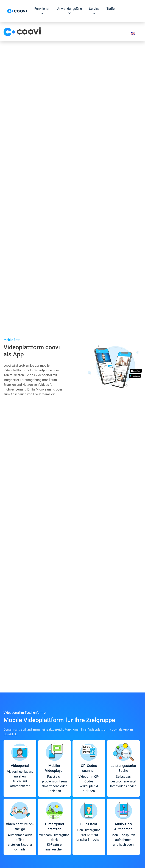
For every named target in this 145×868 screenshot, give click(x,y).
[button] (122, 32)
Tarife (111, 9)
